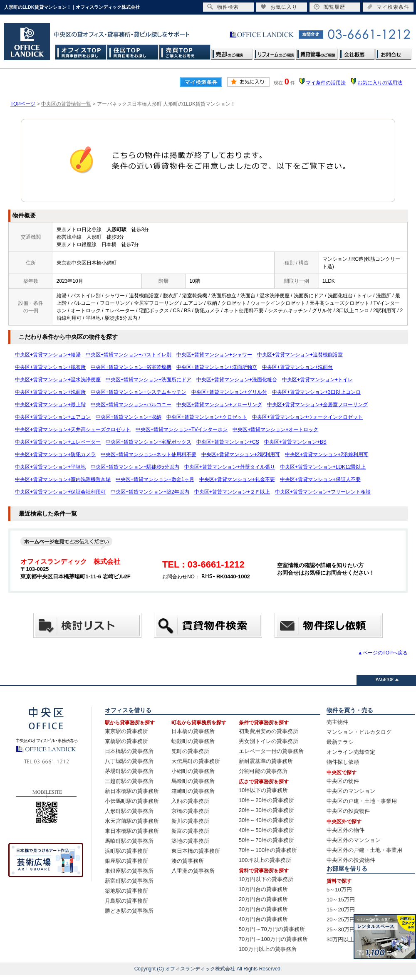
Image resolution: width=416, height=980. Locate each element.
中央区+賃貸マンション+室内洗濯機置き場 (63, 479)
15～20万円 (341, 910)
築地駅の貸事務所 (126, 891)
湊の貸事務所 (188, 861)
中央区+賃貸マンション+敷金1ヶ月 (155, 479)
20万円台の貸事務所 (263, 899)
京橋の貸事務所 (190, 811)
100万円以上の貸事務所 (268, 949)
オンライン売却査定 (351, 752)
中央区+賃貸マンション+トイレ (317, 380)
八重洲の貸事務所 (193, 871)
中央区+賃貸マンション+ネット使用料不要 (149, 454)
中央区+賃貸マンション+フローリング (219, 405)
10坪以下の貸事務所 (263, 790)
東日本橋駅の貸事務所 (132, 831)
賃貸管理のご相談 (317, 52)
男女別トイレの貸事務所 (269, 741)
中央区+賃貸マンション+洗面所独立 (217, 367)
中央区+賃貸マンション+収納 (129, 417)
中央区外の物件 (345, 830)
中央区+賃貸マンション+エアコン (53, 417)
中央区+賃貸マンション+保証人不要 (320, 479)
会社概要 (357, 52)
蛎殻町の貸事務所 (193, 741)
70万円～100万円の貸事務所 (273, 939)
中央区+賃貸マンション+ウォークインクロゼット (307, 417)
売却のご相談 (232, 52)
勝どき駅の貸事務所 (129, 911)
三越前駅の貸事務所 (129, 781)
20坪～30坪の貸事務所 (266, 810)
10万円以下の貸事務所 (266, 879)
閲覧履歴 (329, 7)
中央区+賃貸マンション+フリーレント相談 (323, 492)
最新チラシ (340, 742)
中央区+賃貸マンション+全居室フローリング (317, 405)
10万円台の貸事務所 (263, 889)
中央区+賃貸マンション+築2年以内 (150, 492)
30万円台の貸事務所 (263, 909)
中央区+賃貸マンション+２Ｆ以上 (232, 492)
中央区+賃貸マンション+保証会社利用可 (60, 492)
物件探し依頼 (343, 762)
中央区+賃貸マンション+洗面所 (50, 392)
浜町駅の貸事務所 (126, 851)
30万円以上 (340, 939)
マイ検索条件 (388, 7)
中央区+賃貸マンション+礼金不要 (237, 479)
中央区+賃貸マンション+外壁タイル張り (230, 467)
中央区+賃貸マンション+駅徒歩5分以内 (135, 467)
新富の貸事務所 (190, 831)
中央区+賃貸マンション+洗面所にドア (149, 380)
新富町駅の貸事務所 (129, 881)
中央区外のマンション (354, 840)
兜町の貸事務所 (190, 751)
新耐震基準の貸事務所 (266, 761)
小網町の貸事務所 (193, 771)
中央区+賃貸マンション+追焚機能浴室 (300, 355)
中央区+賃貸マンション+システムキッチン (139, 392)
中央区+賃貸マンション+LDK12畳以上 (323, 467)
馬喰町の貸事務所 (193, 781)
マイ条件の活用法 (326, 83)
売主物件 (337, 722)
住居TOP (133, 52)
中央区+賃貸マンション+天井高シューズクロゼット (73, 430)
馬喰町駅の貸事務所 (129, 841)
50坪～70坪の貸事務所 (266, 840)
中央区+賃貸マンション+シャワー (214, 355)
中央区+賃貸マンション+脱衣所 (50, 367)
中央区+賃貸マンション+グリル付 (229, 392)
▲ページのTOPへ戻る (383, 653)
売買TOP (185, 52)
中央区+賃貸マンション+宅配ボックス (149, 442)
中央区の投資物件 (348, 811)
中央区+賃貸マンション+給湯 (48, 355)
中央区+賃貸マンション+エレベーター (58, 442)
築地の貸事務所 (190, 841)
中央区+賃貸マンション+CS (228, 442)
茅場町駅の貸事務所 (129, 771)
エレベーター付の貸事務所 (271, 751)
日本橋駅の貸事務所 (129, 751)
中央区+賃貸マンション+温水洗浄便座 (58, 380)
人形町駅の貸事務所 (129, 811)
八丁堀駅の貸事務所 (129, 761)
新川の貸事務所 (190, 821)
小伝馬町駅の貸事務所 (132, 801)
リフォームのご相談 (275, 52)
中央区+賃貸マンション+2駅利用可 (241, 454)
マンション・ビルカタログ (359, 732)
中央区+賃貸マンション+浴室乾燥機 (131, 367)
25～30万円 (341, 929)
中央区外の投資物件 (351, 860)
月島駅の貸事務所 (126, 901)
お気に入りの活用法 (380, 83)
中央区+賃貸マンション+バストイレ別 (129, 355)
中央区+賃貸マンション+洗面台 (297, 367)
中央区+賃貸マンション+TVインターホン (182, 430)
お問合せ (393, 52)
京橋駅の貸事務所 (126, 741)
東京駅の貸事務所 (126, 731)
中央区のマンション (351, 791)
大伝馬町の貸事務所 (196, 761)
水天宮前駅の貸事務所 (132, 821)
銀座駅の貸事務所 (126, 861)
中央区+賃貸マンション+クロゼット (207, 417)
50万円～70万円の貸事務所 (272, 929)
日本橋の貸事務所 (193, 731)
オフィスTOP (81, 52)
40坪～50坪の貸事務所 (266, 830)
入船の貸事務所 (190, 801)
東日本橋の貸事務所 (196, 851)
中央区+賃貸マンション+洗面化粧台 (237, 380)
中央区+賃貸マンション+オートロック (275, 430)
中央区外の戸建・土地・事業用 (364, 850)
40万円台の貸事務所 (263, 919)
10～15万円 (341, 900)
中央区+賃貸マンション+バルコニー (131, 405)
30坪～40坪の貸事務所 (266, 820)
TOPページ (23, 104)
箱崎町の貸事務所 (193, 791)
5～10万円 (339, 890)
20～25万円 (341, 920)
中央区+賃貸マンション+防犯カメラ (55, 454)
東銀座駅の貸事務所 (129, 871)
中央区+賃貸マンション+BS (295, 442)
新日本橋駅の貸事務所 (132, 791)
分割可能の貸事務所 (263, 771)
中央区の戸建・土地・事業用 (362, 801)
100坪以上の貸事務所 (265, 860)
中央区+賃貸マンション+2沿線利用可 (327, 454)
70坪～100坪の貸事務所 (268, 850)
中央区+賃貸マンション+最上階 (50, 405)
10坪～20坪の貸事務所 (266, 800)
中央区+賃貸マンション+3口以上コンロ (316, 392)
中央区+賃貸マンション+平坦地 (50, 467)
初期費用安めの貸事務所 (269, 731)
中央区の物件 (343, 781)
